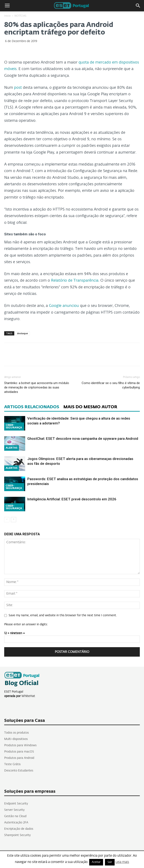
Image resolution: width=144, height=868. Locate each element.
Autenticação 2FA (16, 823)
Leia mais (122, 862)
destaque (22, 333)
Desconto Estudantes (19, 771)
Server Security (14, 810)
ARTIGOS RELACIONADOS (32, 407)
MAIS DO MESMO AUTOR (90, 407)
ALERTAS (12, 448)
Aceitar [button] (96, 862)
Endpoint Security (16, 804)
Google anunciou (64, 306)
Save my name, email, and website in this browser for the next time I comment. (63, 615)
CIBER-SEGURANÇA (14, 427)
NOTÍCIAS (20, 16)
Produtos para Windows (20, 745)
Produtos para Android (19, 758)
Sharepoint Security (17, 835)
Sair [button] (110, 862)
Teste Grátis (12, 764)
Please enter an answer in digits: (26, 624)
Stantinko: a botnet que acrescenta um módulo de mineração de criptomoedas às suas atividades (37, 387)
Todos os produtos (16, 733)
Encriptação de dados (19, 829)
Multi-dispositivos (16, 739)
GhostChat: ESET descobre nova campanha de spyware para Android (83, 439)
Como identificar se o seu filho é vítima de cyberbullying (111, 385)
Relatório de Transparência (75, 281)
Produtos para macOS (19, 752)
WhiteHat (28, 696)
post (18, 88)
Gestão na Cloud (15, 816)
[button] (138, 6)
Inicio (7, 16)
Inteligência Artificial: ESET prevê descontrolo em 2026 (72, 499)
